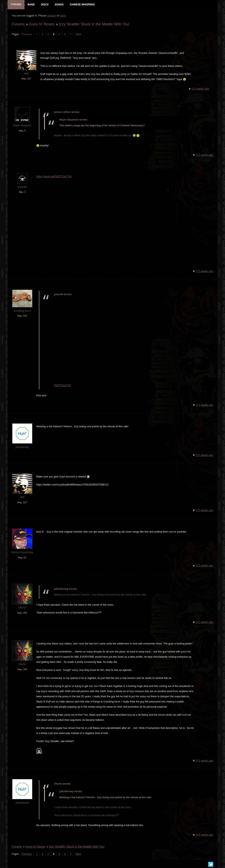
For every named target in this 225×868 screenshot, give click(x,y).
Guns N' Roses (42, 24)
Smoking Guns (22, 311)
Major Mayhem (22, 125)
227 (29, 79)
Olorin (22, 608)
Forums (18, 24)
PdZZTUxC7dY (63, 385)
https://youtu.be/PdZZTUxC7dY (54, 176)
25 (25, 557)
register (52, 16)
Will (26, 74)
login (63, 16)
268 (25, 613)
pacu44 (22, 187)
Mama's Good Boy (22, 552)
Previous (27, 34)
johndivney (22, 447)
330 (25, 316)
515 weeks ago (200, 89)
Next (78, 34)
